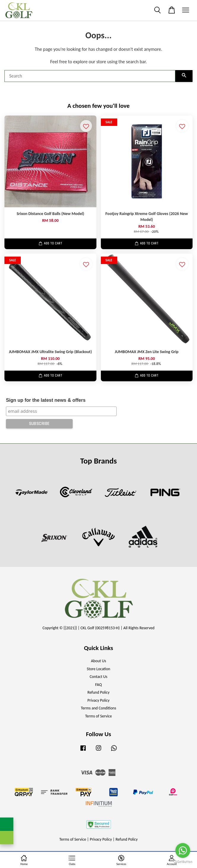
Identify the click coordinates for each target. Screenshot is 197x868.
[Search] (90, 76)
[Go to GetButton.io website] (183, 862)
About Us (99, 661)
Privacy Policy (99, 700)
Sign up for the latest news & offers (46, 400)
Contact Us (99, 677)
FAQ (99, 685)
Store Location (98, 669)
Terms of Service (99, 716)
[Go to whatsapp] (183, 850)
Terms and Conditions (98, 708)
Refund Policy (99, 692)
